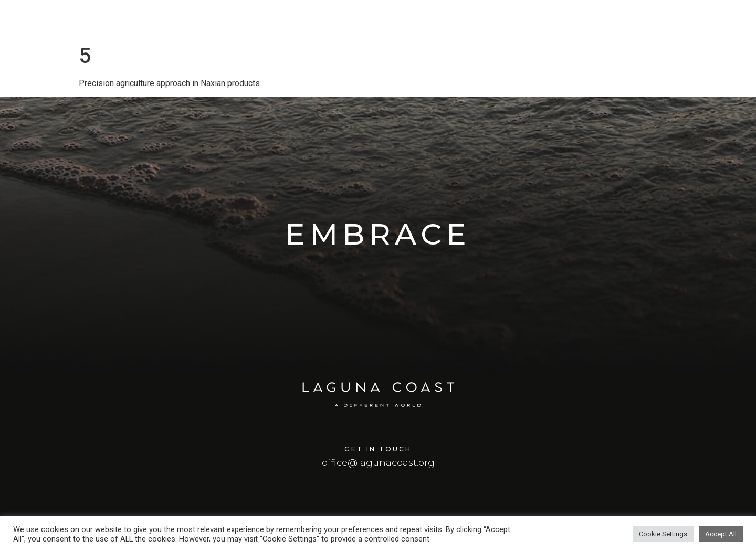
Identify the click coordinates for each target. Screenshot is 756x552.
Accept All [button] (721, 534)
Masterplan (587, 21)
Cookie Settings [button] (663, 534)
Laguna (528, 21)
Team (713, 21)
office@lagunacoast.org (378, 463)
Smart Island (655, 21)
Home (479, 21)
